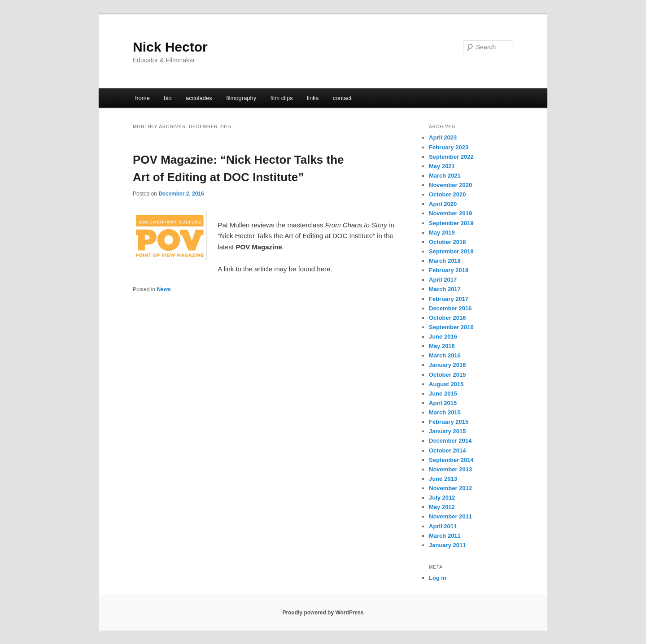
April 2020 (443, 204)
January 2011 (447, 545)
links (313, 98)
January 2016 (447, 365)
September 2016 (451, 327)
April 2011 (443, 526)
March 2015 (445, 412)
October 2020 (447, 194)
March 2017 (445, 289)
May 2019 (442, 233)
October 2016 (447, 318)
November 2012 (450, 488)
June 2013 (443, 479)
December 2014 (450, 441)
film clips (282, 98)
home (142, 98)
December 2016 (450, 308)
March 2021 (445, 176)
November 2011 (450, 516)
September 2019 (451, 223)
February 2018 (449, 270)
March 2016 (445, 355)
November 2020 (450, 185)
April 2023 (443, 137)
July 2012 (442, 498)
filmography (241, 98)
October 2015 (447, 375)
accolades (199, 98)
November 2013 (450, 469)
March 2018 (445, 261)
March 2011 (445, 536)
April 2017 (443, 280)
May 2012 (442, 507)
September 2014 (451, 460)
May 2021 (442, 166)
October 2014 (447, 450)
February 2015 (449, 422)
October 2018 (447, 242)
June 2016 (443, 337)
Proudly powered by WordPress (323, 613)
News (164, 289)
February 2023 (449, 147)
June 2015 (443, 394)
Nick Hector (170, 47)
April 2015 (443, 403)
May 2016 (442, 346)
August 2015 (446, 384)
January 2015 (447, 431)
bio (168, 98)
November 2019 (450, 213)
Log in (438, 578)
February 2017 (449, 299)
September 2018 (451, 251)
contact (342, 98)
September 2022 (451, 157)
